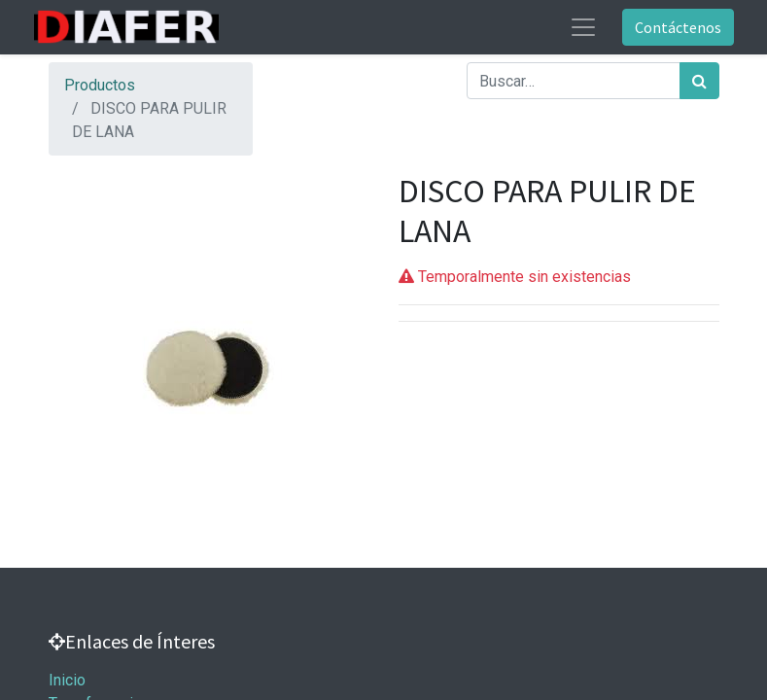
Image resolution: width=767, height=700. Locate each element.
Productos (100, 85)
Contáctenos (678, 27)
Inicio (67, 680)
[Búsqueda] (699, 81)
